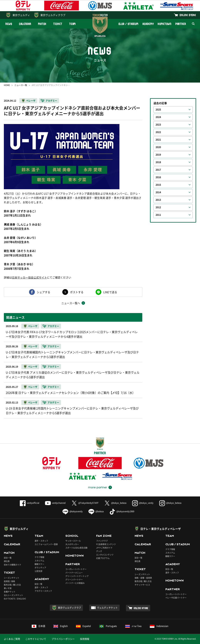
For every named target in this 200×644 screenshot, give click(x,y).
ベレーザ (31, 101)
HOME (7, 85)
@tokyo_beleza (115, 503)
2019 (158, 155)
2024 (158, 117)
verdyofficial (30, 503)
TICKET (58, 24)
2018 (158, 162)
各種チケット (10, 592)
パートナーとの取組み (75, 583)
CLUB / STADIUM (129, 24)
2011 (158, 215)
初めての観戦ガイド (12, 565)
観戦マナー (39, 564)
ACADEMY (148, 24)
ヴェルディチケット (107, 608)
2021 (158, 140)
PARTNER (181, 24)
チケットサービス (142, 585)
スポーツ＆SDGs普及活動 (76, 548)
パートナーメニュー (74, 573)
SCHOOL (72, 536)
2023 (158, 125)
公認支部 (38, 571)
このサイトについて (36, 639)
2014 (158, 192)
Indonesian (159, 626)
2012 (158, 207)
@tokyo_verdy (143, 503)
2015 (158, 185)
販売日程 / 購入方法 (12, 585)
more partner (98, 487)
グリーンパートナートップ (77, 576)
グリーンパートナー (74, 579)
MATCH (42, 24)
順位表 (7, 561)
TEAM (73, 24)
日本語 (38, 626)
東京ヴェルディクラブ (53, 15)
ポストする (77, 292)
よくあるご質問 (12, 639)
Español (83, 626)
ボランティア (40, 568)
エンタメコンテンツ (105, 555)
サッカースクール (73, 541)
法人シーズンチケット (13, 595)
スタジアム (39, 561)
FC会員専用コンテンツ (106, 544)
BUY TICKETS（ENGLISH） (15, 599)
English (61, 626)
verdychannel (55, 503)
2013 (158, 200)
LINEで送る (110, 292)
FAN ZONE (104, 536)
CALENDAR (25, 24)
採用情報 (85, 639)
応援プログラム (103, 558)
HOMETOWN (164, 24)
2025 (158, 110)
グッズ (99, 551)
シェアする (43, 292)
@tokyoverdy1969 (122, 511)
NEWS (9, 24)
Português (108, 626)
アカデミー (51, 101)
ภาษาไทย (133, 626)
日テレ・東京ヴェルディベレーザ (161, 529)
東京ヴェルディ (21, 15)
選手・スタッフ (41, 541)
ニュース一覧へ (71, 303)
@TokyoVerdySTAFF (85, 503)
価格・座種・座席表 (143, 578)
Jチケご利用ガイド (104, 548)
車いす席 (8, 588)
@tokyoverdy (73, 511)
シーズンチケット (12, 578)
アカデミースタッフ (43, 591)
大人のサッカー (72, 544)
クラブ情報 (39, 557)
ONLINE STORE (188, 15)
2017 (158, 170)
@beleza (96, 511)
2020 (158, 147)
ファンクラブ (102, 541)
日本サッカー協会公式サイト (29, 277)
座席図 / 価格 (9, 581)
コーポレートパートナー (76, 569)
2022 (158, 132)
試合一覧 (8, 558)
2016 (158, 177)
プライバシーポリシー (63, 639)
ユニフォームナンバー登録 (46, 544)
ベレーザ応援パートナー (176, 598)
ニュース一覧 (21, 85)
